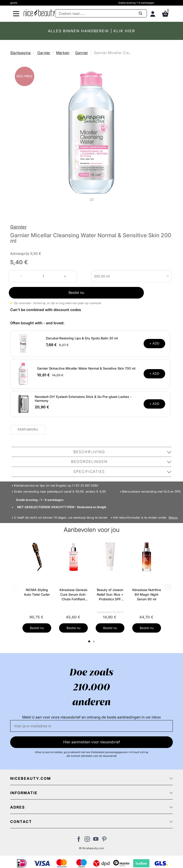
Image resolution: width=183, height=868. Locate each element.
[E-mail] (91, 726)
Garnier (44, 53)
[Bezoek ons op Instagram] (87, 840)
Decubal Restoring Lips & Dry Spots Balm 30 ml (82, 338)
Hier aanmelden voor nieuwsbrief (92, 742)
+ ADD (154, 343)
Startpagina (20, 53)
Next (167, 588)
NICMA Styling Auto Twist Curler (37, 592)
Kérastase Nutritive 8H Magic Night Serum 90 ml (147, 594)
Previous (16, 588)
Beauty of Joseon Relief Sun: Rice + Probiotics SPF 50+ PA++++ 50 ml (110, 595)
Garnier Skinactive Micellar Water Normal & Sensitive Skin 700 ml (86, 368)
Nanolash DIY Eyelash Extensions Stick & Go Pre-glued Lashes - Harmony (83, 399)
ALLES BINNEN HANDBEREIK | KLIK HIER (91, 31)
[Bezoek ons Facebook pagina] (79, 840)
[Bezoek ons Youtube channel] (96, 840)
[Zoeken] (101, 13)
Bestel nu (76, 293)
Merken (63, 53)
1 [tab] (89, 641)
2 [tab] (94, 641)
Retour (173, 518)
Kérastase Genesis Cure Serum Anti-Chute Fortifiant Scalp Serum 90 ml (73, 595)
